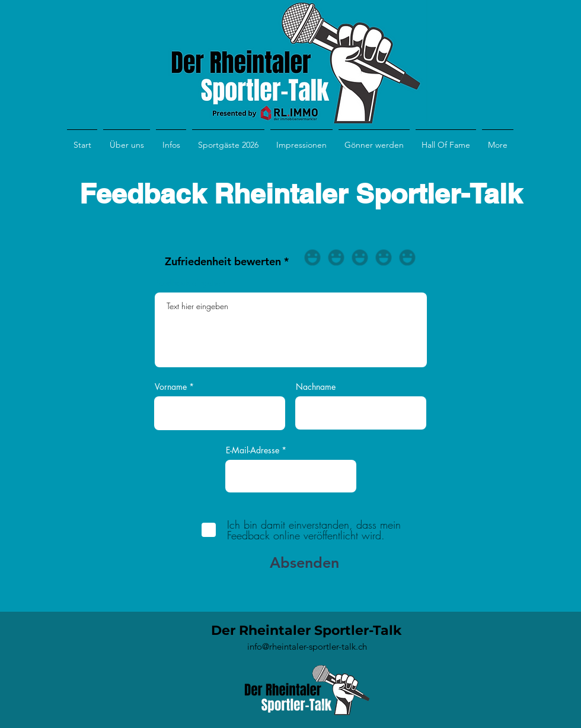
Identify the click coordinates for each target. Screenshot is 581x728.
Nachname (316, 387)
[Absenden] (301, 562)
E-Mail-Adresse (253, 450)
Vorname (171, 387)
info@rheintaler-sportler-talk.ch (307, 646)
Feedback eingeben (190, 283)
